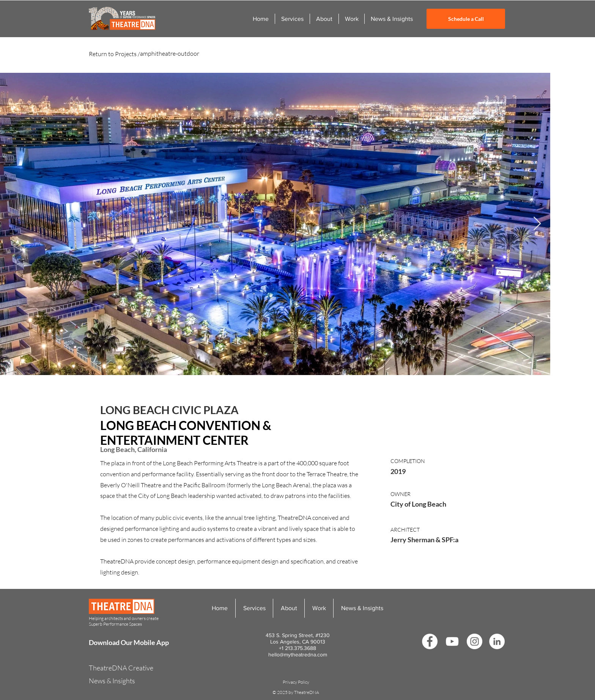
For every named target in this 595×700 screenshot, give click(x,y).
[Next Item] (537, 224)
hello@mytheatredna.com (298, 654)
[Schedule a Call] (466, 19)
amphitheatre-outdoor (170, 53)
